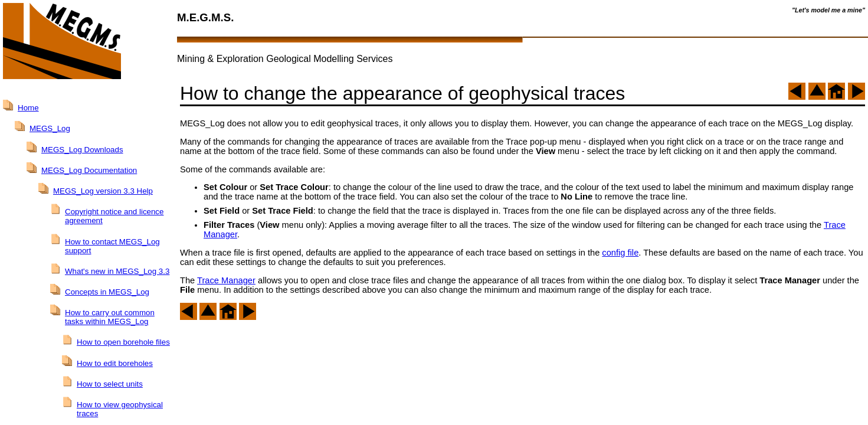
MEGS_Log (50, 128)
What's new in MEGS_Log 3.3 (117, 271)
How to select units (110, 384)
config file (620, 253)
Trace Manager (226, 280)
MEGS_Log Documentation (89, 170)
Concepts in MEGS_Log (107, 292)
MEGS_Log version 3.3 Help (103, 191)
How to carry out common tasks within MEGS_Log (110, 317)
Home (28, 108)
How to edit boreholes (115, 363)
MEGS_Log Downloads (82, 150)
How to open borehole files (123, 342)
